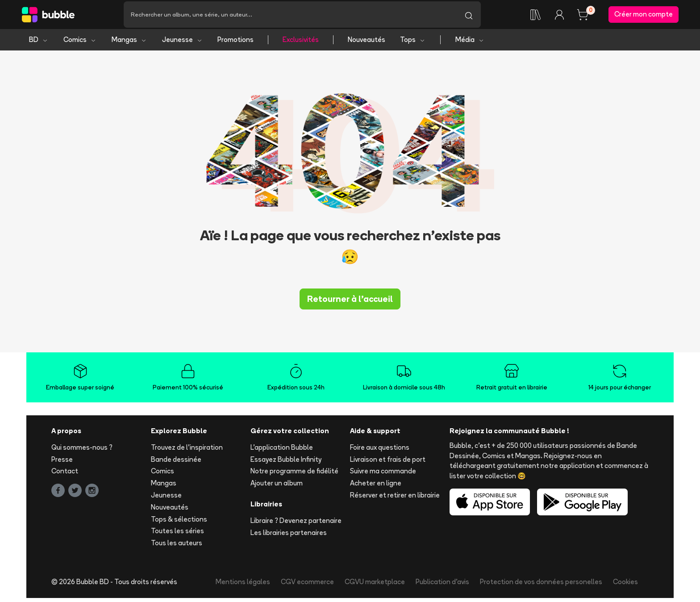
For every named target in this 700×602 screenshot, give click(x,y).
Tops (413, 44)
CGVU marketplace (375, 586)
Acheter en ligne (376, 487)
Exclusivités (301, 44)
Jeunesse (182, 44)
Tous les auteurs (177, 547)
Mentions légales (243, 586)
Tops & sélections (179, 523)
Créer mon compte (644, 16)
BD (39, 44)
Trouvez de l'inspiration (187, 451)
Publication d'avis (442, 586)
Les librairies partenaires (289, 537)
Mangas (129, 44)
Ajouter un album (277, 487)
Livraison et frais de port (388, 463)
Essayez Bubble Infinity (286, 463)
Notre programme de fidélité (294, 475)
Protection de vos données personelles (541, 586)
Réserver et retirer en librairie (395, 499)
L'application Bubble (282, 451)
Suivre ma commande (383, 475)
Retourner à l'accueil (350, 303)
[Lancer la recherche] (469, 17)
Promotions (235, 44)
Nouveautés (367, 44)
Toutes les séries (177, 535)
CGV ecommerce (307, 586)
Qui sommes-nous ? (82, 451)
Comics (80, 44)
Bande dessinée (176, 463)
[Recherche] (290, 17)
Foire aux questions (380, 451)
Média (470, 44)
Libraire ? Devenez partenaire (296, 525)
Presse (62, 463)
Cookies (625, 586)
